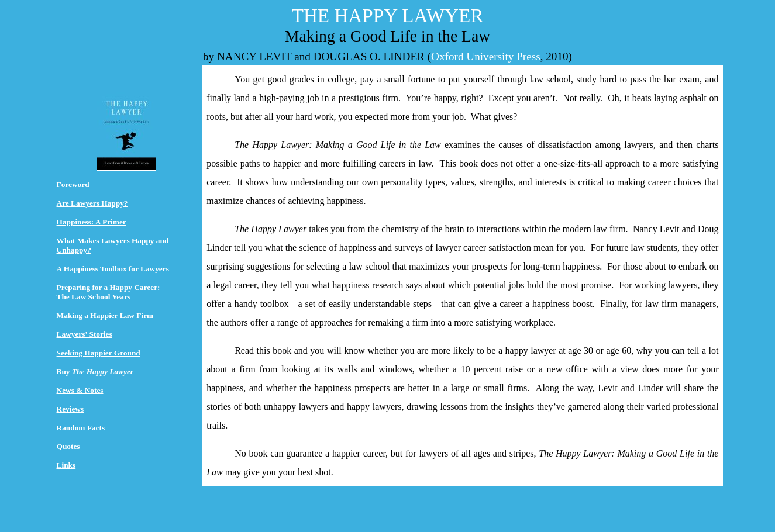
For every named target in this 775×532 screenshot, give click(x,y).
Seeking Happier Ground (99, 353)
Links (66, 465)
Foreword (73, 184)
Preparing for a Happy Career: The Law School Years (108, 292)
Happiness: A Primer (92, 222)
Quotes (68, 446)
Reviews (70, 409)
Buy (95, 372)
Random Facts (81, 428)
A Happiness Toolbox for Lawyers (113, 269)
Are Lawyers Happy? (92, 203)
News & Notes (80, 390)
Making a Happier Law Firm (105, 315)
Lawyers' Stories (85, 334)
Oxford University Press (486, 56)
